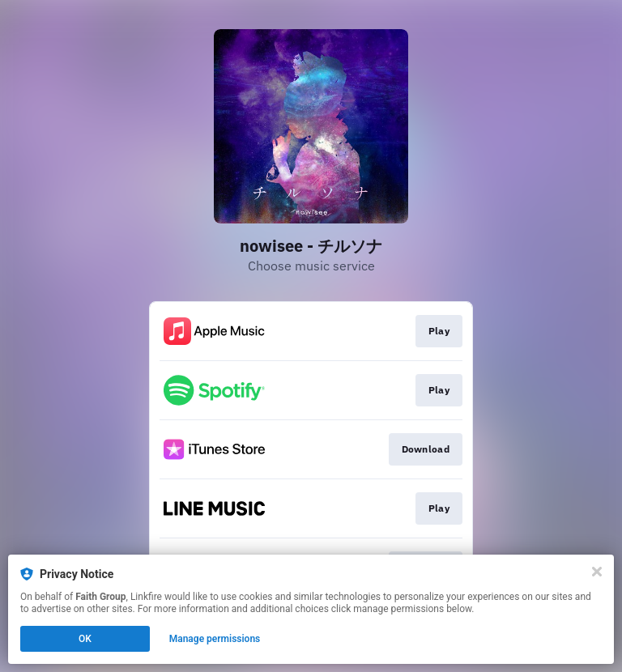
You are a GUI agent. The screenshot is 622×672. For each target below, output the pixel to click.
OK (85, 639)
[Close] (597, 572)
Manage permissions (215, 639)
